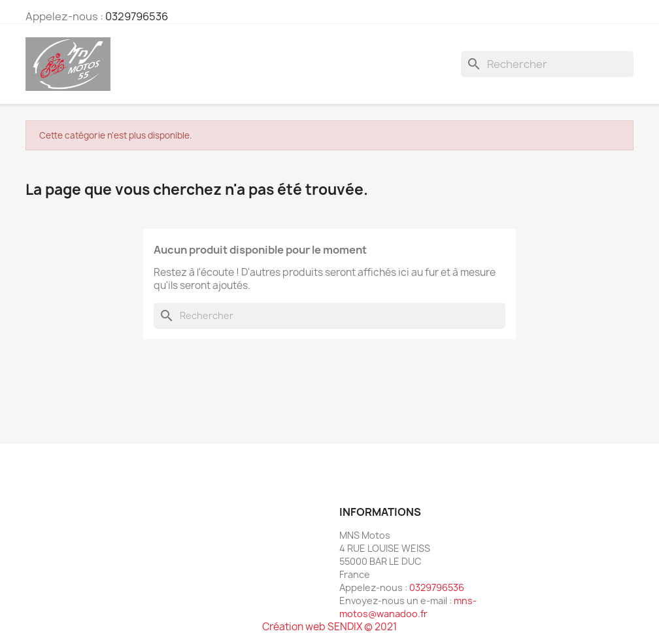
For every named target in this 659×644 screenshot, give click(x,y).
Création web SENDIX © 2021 (329, 627)
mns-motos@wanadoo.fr (408, 607)
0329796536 (137, 16)
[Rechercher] (547, 64)
